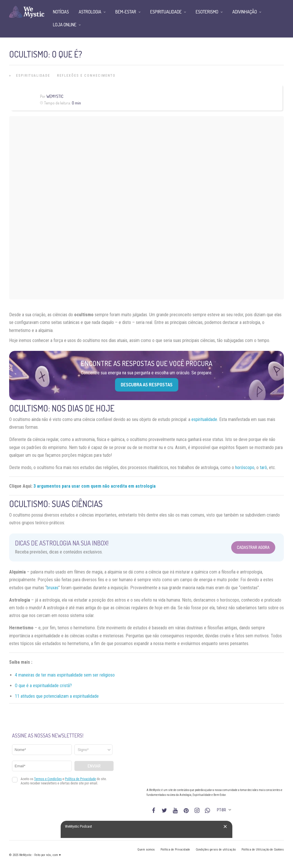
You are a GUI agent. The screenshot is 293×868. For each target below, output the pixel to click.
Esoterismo (207, 12)
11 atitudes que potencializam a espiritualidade (57, 696)
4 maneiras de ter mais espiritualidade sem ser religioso (65, 675)
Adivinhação (245, 12)
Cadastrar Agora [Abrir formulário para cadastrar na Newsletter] (253, 547)
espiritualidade (204, 419)
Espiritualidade (33, 76)
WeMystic (55, 96)
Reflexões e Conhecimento (86, 76)
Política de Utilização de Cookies (263, 850)
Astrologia (90, 12)
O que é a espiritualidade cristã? (43, 686)
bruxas (53, 588)
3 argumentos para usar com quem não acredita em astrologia (95, 486)
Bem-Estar (126, 12)
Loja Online (65, 25)
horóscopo (245, 467)
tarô (263, 467)
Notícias (61, 12)
